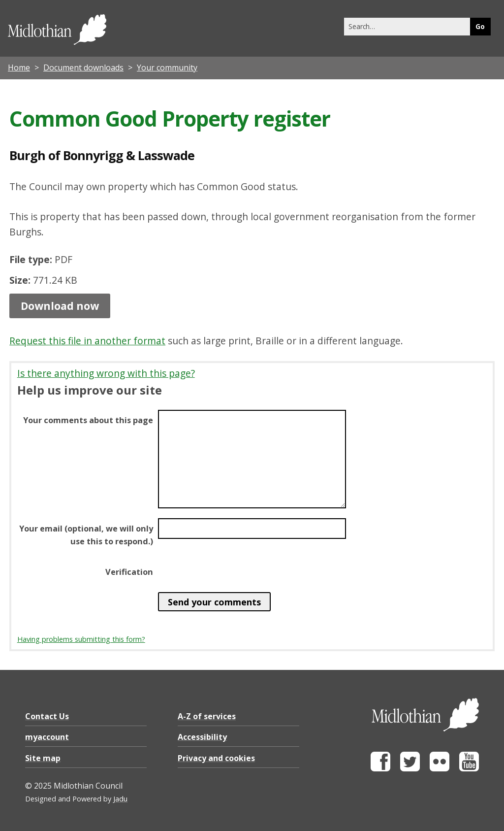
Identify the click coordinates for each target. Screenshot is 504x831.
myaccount (47, 737)
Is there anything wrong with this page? (106, 373)
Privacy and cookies (216, 758)
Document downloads (83, 67)
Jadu (120, 799)
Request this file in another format (87, 341)
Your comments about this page (88, 420)
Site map (43, 758)
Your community (167, 67)
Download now (60, 306)
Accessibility (202, 737)
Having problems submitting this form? (81, 639)
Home (19, 67)
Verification (129, 572)
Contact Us (47, 716)
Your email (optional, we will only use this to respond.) (86, 535)
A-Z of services (207, 716)
